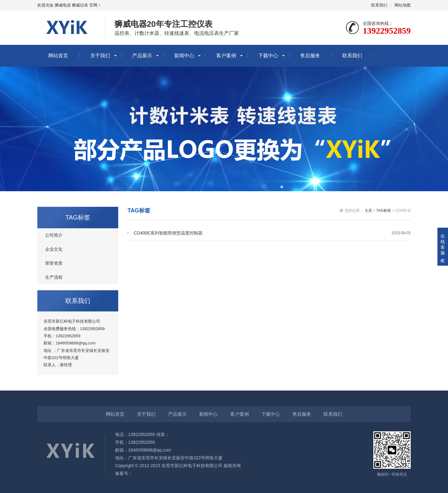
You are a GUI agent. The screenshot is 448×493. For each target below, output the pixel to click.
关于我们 (100, 56)
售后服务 (310, 56)
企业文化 (54, 249)
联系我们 (379, 5)
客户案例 (226, 56)
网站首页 (58, 56)
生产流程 (54, 277)
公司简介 (54, 235)
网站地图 (403, 5)
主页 (368, 211)
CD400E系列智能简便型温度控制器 (272, 233)
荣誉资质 (54, 263)
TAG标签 (384, 211)
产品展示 (142, 56)
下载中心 (268, 56)
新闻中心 (184, 56)
